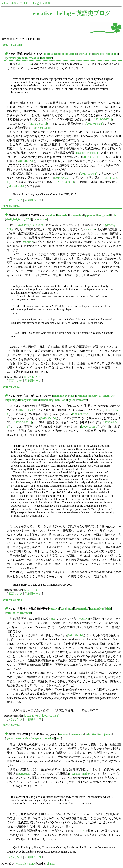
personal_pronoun (17, 58)
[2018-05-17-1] (49, 418)
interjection (105, 734)
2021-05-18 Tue (12, 206)
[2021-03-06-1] (33, 590)
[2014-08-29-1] (63, 178)
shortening (85, 54)
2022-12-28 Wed (12, 45)
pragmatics (76, 215)
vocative (34, 58)
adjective (91, 734)
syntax (10, 739)
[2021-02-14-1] (76, 635)
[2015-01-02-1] (95, 124)
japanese (90, 215)
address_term (52, 54)
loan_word (104, 215)
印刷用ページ (33, 200)
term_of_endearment (18, 613)
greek (72, 400)
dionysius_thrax (29, 400)
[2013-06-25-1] (81, 414)
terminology (60, 396)
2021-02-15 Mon (12, 600)
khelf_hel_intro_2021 (18, 219)
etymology (12, 400)
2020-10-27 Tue (12, 725)
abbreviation (69, 54)
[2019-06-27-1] (103, 119)
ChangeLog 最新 (41, 3)
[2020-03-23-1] (23, 422)
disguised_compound (106, 54)
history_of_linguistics (102, 396)
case (72, 396)
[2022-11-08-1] (33, 716)
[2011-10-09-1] (89, 174)
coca (59, 739)
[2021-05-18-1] (16, 186)
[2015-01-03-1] (41, 128)
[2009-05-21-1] (91, 157)
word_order (22, 739)
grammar (82, 396)
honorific (47, 58)
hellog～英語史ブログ (15, 3)
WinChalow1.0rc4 (26, 864)
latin (64, 400)
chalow (51, 864)
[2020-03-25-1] (90, 427)
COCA (80, 831)
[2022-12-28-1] (33, 377)
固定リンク (16, 200)
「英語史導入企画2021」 (31, 225)
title (114, 215)
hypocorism (40, 219)
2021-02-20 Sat (12, 387)
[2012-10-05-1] (26, 410)
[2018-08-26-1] (65, 182)
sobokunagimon (50, 400)
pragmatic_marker (43, 739)
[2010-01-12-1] (26, 161)
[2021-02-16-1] (51, 716)
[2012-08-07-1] (38, 124)
